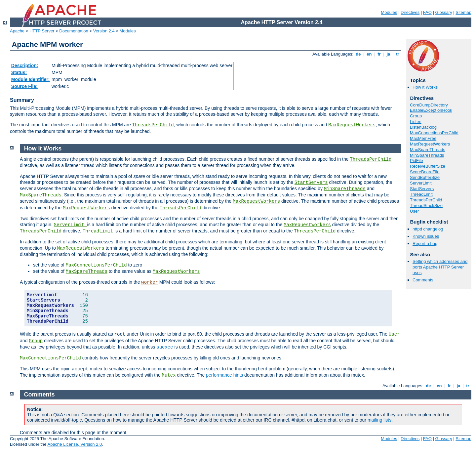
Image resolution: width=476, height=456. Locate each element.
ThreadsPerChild (153, 125)
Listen (416, 122)
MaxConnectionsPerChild (434, 133)
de (358, 54)
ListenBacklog (423, 127)
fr (379, 54)
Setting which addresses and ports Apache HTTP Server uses (440, 267)
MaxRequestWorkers (352, 125)
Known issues (426, 236)
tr (398, 54)
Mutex (169, 375)
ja (388, 54)
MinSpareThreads (427, 155)
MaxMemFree (423, 138)
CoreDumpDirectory (429, 105)
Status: (19, 72)
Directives (410, 12)
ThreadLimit (421, 194)
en (369, 54)
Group (416, 116)
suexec (165, 347)
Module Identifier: (31, 79)
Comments (423, 280)
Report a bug (425, 244)
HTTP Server (42, 31)
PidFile (416, 161)
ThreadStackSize (426, 206)
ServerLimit (421, 183)
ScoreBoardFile (425, 172)
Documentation (74, 31)
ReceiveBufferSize (428, 166)
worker (149, 282)
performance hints (224, 375)
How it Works (425, 87)
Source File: (24, 86)
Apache (17, 31)
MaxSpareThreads (428, 150)
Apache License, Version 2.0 (75, 444)
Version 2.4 (104, 31)
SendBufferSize (425, 177)
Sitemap (463, 12)
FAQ (427, 12)
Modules (389, 12)
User (414, 211)
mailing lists (379, 420)
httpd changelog (428, 229)
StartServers (422, 189)
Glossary (443, 12)
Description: (25, 65)
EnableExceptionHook (431, 110)
